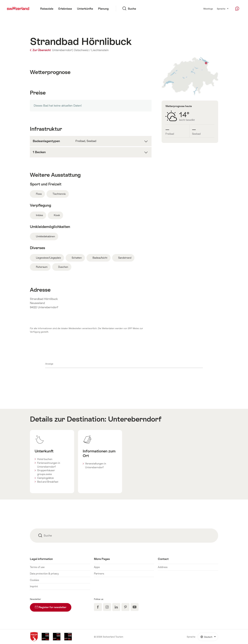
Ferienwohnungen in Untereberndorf (49, 465)
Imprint (34, 586)
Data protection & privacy (44, 574)
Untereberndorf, (62, 50)
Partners (99, 574)
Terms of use (37, 567)
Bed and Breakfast (48, 482)
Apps (97, 567)
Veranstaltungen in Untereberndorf (96, 465)
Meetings (208, 9)
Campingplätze (45, 478)
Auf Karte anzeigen (190, 76)
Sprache (223, 8)
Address (163, 567)
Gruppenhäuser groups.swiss (46, 472)
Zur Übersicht (41, 50)
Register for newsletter (53, 606)
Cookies (34, 580)
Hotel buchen (45, 459)
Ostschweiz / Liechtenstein (91, 50)
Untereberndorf (135, 419)
